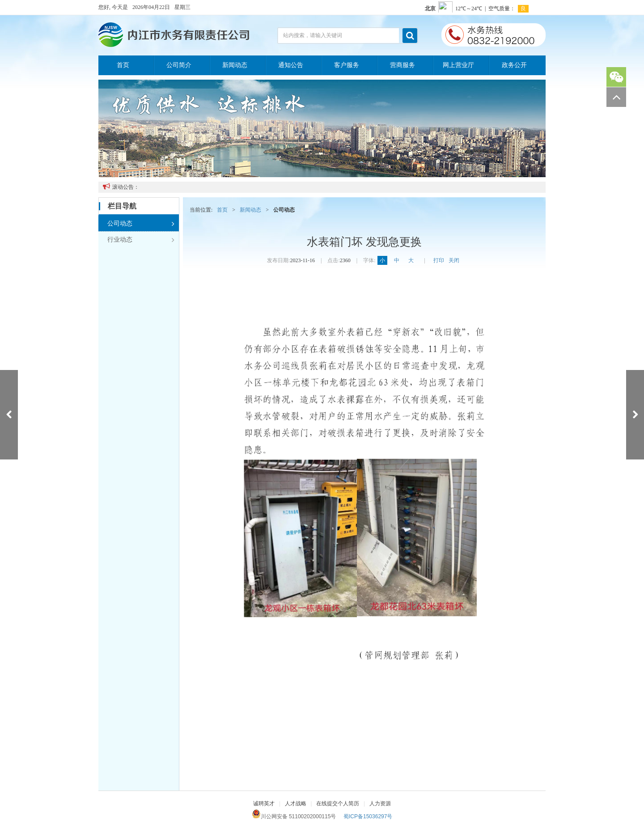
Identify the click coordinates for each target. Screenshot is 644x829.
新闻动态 (235, 65)
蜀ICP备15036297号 (368, 816)
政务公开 (514, 65)
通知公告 (291, 65)
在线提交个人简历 (338, 803)
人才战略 (296, 803)
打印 (439, 260)
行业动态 (141, 240)
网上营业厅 (458, 65)
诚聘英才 (264, 803)
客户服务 (347, 65)
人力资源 (380, 803)
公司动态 (141, 224)
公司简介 (179, 65)
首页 (123, 65)
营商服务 (402, 65)
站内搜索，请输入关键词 (313, 35)
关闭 (454, 260)
